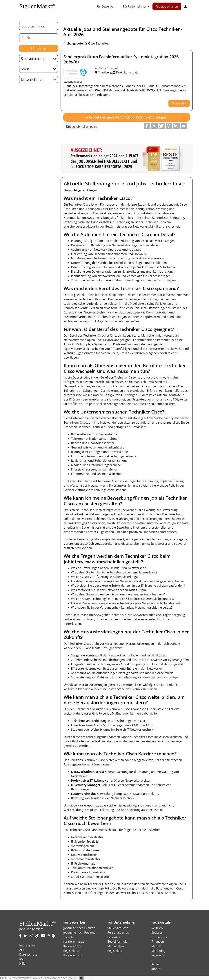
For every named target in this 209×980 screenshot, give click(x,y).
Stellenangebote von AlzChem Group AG (76, 72)
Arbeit (156, 964)
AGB (22, 950)
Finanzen (158, 942)
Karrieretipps (72, 946)
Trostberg (104, 72)
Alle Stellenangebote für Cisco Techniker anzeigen (126, 117)
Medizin (157, 946)
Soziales (157, 933)
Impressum (27, 945)
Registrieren (72, 951)
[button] (147, 126)
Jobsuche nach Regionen (80, 933)
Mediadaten (116, 946)
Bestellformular (118, 942)
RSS (22, 959)
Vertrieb (157, 928)
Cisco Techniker (163, 29)
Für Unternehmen (135, 6)
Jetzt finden (38, 48)
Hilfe (22, 964)
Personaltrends (118, 933)
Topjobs (69, 937)
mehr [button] (72, 978)
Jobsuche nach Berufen (79, 928)
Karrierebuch (72, 955)
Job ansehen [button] (179, 103)
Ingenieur (158, 955)
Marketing (158, 951)
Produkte (114, 937)
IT (153, 960)
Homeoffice (159, 937)
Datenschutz (28, 955)
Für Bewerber (106, 6)
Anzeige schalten (167, 6)
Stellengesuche (118, 928)
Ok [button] (82, 978)
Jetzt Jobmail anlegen (81, 127)
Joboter (157, 969)
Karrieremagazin (75, 942)
